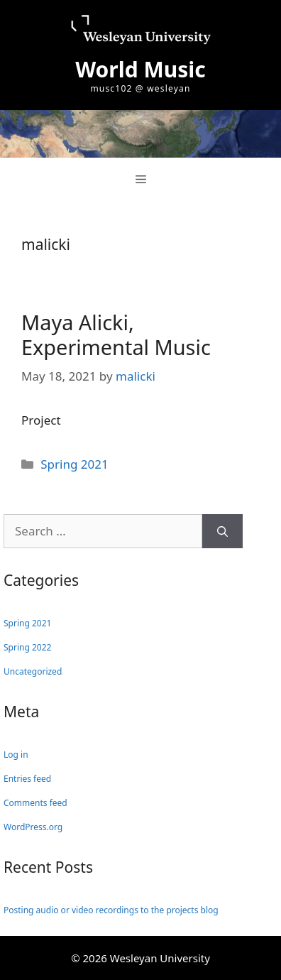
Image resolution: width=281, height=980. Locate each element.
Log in (16, 755)
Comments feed (35, 803)
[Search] (222, 531)
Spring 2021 (74, 464)
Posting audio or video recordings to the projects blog (111, 910)
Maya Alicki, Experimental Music (116, 334)
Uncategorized (33, 671)
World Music (140, 69)
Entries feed (27, 779)
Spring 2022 (27, 647)
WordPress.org (33, 827)
